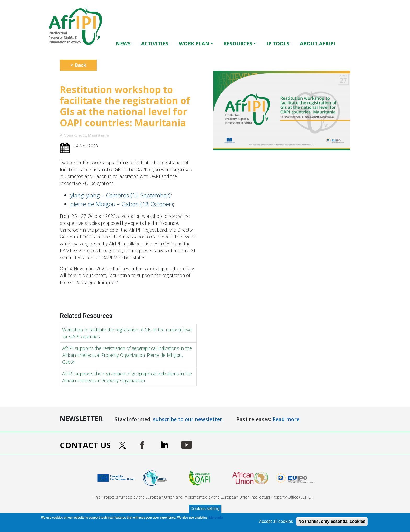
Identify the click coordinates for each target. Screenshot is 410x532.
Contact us (85, 445)
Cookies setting (205, 509)
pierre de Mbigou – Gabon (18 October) (122, 204)
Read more (286, 419)
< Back (78, 65)
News (123, 44)
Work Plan (194, 44)
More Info (216, 518)
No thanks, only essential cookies (332, 521)
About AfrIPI (318, 44)
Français (359, 43)
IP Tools (278, 44)
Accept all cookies (276, 521)
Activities (155, 44)
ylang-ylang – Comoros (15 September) (120, 195)
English (351, 43)
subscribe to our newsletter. (188, 419)
